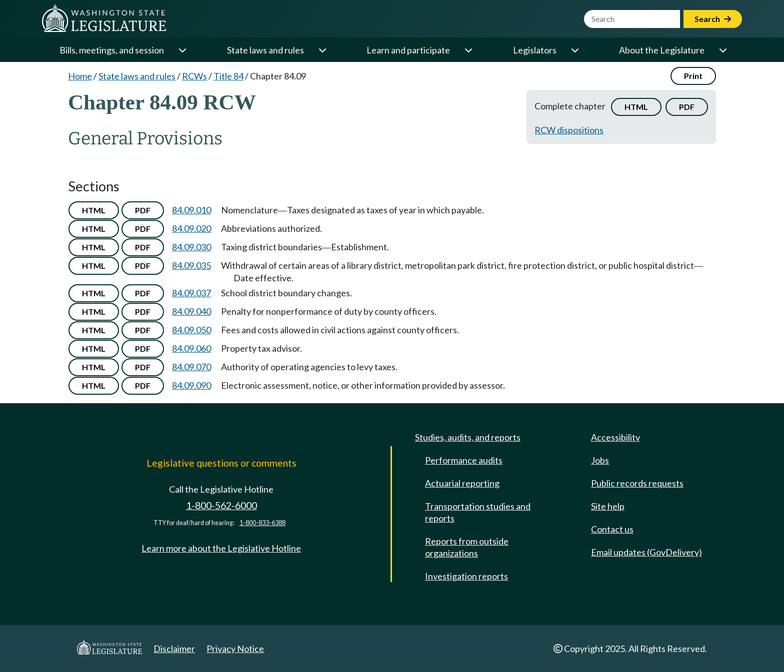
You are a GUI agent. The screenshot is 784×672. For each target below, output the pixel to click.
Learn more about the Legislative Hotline (221, 548)
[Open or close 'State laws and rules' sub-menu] (322, 50)
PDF (687, 107)
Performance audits (464, 460)
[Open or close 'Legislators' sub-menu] (574, 50)
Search (713, 19)
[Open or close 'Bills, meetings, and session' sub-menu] (182, 50)
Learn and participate (408, 50)
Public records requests (637, 483)
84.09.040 (191, 311)
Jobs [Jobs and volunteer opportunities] (600, 460)
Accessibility (615, 437)
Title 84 (228, 76)
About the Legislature (662, 50)
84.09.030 (191, 247)
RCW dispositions (569, 130)
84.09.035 (191, 265)
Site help (608, 506)
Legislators (535, 50)
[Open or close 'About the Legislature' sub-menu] (722, 50)
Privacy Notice (235, 649)
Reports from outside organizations (467, 547)
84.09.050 (191, 330)
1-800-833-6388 (262, 523)
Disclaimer (174, 649)
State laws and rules (265, 50)
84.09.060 (191, 348)
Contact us (612, 529)
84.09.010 (191, 210)
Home (80, 76)
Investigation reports (466, 576)
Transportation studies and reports (478, 512)
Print (693, 76)
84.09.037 (191, 293)
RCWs (194, 76)
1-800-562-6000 (221, 505)
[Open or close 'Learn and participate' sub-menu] (468, 50)
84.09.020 (191, 228)
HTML (636, 107)
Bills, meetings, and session (112, 50)
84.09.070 (191, 367)
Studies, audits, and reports (468, 437)
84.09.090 (191, 385)
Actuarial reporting (462, 483)
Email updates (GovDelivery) (646, 552)
